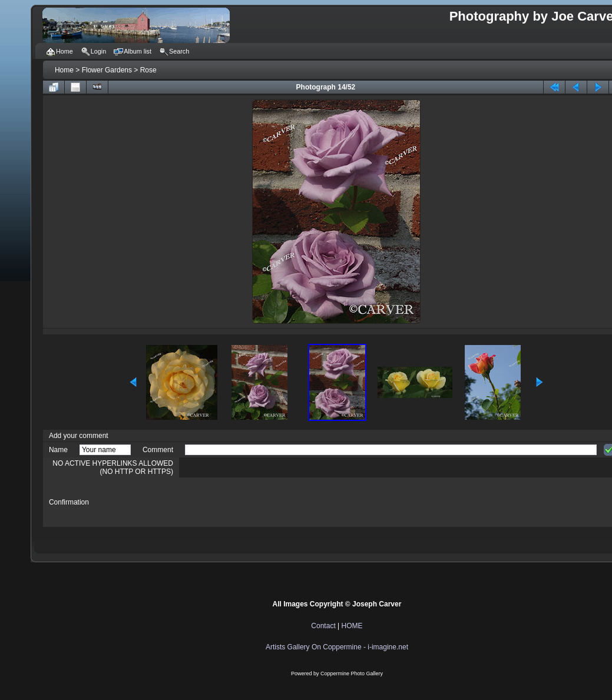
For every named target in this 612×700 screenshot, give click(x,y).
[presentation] (274, 502)
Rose (148, 70)
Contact (323, 626)
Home (64, 70)
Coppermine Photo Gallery (352, 674)
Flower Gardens (107, 70)
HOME (352, 626)
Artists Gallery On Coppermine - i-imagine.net (337, 647)
